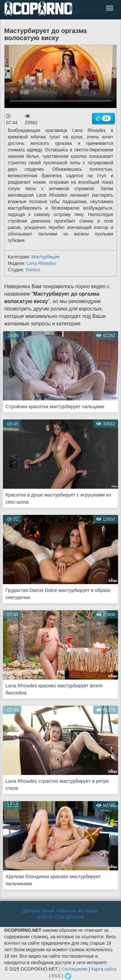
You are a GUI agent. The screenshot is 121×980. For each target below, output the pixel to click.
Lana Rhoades (41, 263)
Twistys (33, 270)
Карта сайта (104, 969)
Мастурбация (45, 257)
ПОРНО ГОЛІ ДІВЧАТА (60, 917)
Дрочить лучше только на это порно (60, 911)
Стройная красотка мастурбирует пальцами (55, 406)
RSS (56, 976)
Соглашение (74, 969)
